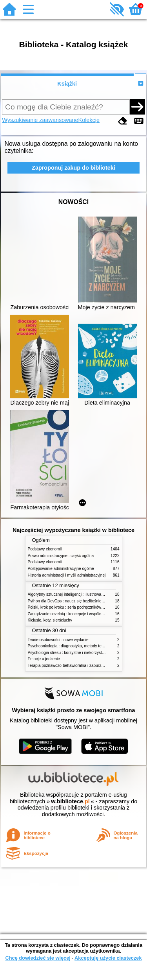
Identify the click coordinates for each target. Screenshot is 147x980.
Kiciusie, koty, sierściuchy (50, 620)
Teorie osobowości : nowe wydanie (58, 640)
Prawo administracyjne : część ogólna (61, 556)
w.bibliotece (70, 801)
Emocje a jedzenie (44, 659)
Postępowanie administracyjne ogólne (61, 569)
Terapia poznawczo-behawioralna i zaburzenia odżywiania (79, 666)
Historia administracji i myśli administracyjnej (67, 575)
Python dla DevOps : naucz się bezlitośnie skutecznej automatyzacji (87, 601)
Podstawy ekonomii (45, 549)
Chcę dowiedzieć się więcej (38, 958)
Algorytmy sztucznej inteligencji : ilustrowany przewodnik (77, 594)
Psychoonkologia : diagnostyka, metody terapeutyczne (75, 646)
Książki (67, 84)
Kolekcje (89, 120)
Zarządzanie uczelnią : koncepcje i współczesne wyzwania (79, 614)
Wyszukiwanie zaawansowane (40, 120)
